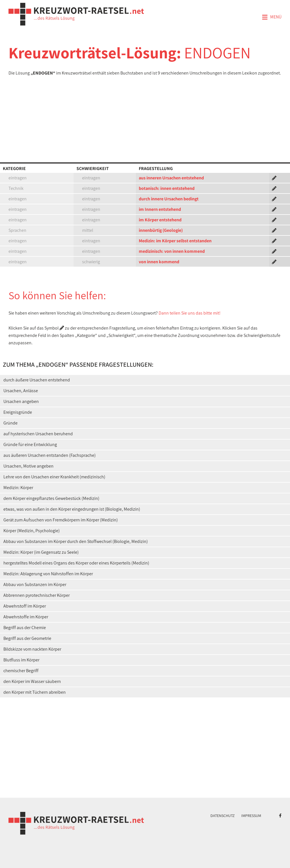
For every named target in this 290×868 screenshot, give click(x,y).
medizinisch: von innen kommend (172, 251)
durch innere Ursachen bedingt (169, 199)
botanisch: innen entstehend (167, 188)
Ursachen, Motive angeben (28, 466)
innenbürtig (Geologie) (161, 230)
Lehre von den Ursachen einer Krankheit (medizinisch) (54, 477)
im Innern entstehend (160, 209)
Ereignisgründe (18, 412)
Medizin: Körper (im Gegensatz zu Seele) (41, 552)
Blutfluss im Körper (21, 660)
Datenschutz (223, 816)
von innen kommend (159, 262)
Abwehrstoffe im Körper (26, 617)
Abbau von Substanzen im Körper (35, 584)
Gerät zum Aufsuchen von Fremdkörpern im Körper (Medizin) (61, 520)
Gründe (10, 423)
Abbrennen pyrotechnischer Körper (37, 595)
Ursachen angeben (21, 401)
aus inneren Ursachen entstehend (171, 178)
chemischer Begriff (21, 671)
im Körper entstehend (160, 220)
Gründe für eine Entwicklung (30, 444)
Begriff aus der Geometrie (27, 638)
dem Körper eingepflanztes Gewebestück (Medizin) (51, 498)
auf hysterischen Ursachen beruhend (38, 434)
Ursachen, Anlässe (21, 391)
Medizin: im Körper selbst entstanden (175, 241)
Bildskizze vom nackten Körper (32, 649)
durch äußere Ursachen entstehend (37, 380)
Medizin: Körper (18, 488)
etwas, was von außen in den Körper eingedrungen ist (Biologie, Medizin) (72, 509)
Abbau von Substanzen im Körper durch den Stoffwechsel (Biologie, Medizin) (76, 541)
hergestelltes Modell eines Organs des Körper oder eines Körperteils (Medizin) (76, 563)
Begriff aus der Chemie (25, 628)
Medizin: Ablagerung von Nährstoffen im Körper (48, 574)
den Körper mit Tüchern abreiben (35, 692)
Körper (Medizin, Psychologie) (32, 531)
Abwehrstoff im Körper (25, 606)
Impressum (251, 816)
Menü (272, 17)
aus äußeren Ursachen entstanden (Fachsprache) (50, 455)
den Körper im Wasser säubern (32, 681)
